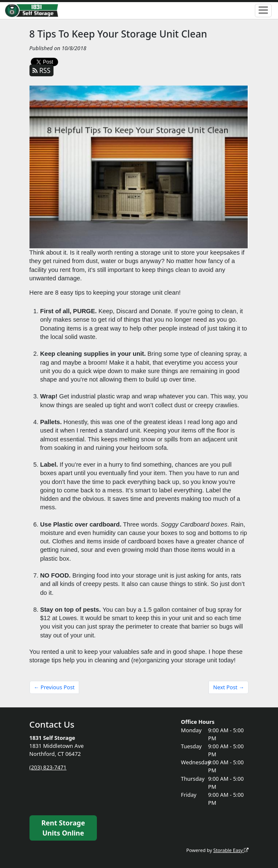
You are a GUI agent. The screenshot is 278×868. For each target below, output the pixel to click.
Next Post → (229, 687)
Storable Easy (231, 850)
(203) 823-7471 (48, 767)
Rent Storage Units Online (63, 828)
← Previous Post (54, 687)
